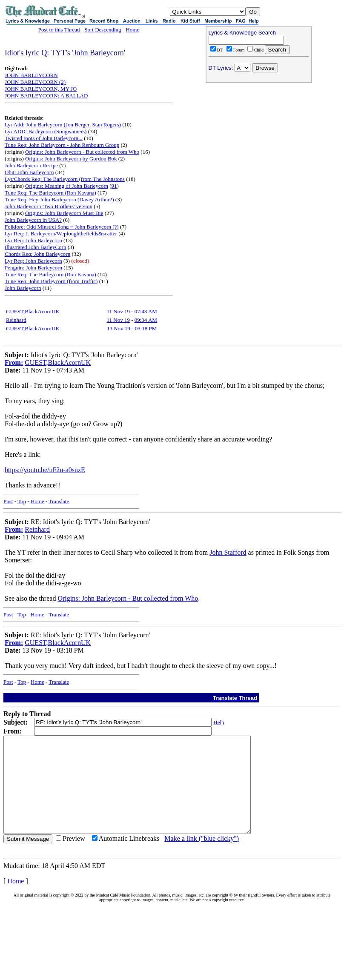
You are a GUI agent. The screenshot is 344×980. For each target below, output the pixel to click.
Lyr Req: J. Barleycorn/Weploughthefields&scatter (61, 234)
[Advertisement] (259, 141)
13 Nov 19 (119, 328)
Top (22, 501)
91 (114, 186)
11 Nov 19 (118, 311)
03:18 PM (146, 328)
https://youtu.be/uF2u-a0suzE (45, 470)
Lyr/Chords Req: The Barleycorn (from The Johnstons (65, 179)
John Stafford (228, 552)
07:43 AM (146, 311)
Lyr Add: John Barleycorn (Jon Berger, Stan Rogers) (63, 125)
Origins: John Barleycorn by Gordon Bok (71, 159)
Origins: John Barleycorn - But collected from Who (82, 152)
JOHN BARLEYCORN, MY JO (41, 89)
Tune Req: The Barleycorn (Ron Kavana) (50, 193)
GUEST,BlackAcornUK (33, 311)
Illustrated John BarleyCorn (35, 247)
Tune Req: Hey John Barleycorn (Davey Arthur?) (59, 199)
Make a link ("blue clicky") (202, 858)
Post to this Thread (59, 30)
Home (132, 30)
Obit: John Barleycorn (29, 172)
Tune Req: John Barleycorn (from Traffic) (51, 281)
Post (8, 501)
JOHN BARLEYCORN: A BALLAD (46, 96)
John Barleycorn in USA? (33, 220)
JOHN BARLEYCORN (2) (35, 82)
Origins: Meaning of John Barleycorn (67, 186)
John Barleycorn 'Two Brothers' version (49, 206)
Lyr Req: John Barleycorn (33, 240)
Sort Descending (103, 30)
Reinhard (16, 320)
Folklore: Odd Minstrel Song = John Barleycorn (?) (62, 227)
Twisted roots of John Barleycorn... (44, 138)
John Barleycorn (23, 288)
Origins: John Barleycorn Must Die (64, 213)
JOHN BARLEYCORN (31, 75)
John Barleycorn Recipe (31, 165)
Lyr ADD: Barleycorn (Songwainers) (46, 131)
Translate (59, 501)
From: (14, 362)
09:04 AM (146, 320)
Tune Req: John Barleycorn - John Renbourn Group (62, 145)
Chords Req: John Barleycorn (37, 254)
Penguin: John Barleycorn (33, 268)
